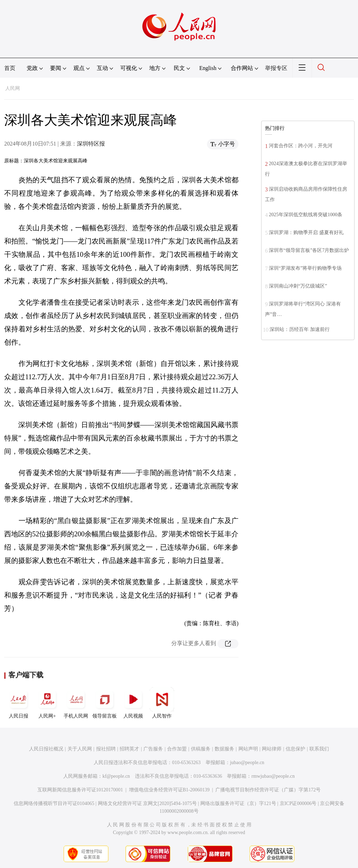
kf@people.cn (116, 776)
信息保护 (295, 749)
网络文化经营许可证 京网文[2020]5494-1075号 (148, 803)
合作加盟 (177, 749)
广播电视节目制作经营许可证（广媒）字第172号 (268, 790)
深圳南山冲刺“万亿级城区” (298, 286)
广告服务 (153, 749)
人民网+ (47, 703)
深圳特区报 (91, 144)
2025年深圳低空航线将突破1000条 (306, 215)
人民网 (13, 88)
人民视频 (133, 703)
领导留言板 (105, 703)
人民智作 (162, 703)
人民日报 (19, 703)
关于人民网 (80, 749)
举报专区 (276, 68)
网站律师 (272, 749)
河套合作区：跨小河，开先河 (301, 146)
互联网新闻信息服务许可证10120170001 (80, 790)
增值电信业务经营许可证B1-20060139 (169, 790)
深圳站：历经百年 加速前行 (300, 329)
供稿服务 (201, 749)
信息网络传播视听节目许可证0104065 (54, 803)
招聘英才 (129, 749)
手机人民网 (76, 703)
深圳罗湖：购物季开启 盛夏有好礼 (306, 232)
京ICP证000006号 (298, 803)
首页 (10, 68)
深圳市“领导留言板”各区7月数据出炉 (309, 250)
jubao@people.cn (247, 763)
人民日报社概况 (46, 749)
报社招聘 (106, 749)
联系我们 (319, 749)
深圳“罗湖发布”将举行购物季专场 (305, 268)
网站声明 (248, 749)
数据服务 (224, 749)
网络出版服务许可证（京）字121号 (238, 803)
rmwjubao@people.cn (273, 776)
